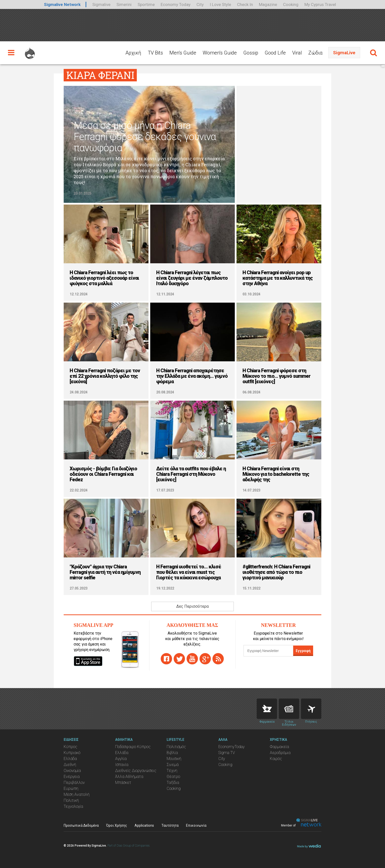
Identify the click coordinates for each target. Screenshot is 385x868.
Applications (144, 825)
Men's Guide (183, 53)
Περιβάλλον (74, 783)
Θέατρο (173, 777)
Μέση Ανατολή (77, 794)
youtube (192, 659)
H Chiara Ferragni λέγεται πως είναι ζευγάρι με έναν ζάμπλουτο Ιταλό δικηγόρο (192, 278)
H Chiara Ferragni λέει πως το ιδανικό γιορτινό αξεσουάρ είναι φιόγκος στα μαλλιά (104, 278)
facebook (166, 659)
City (200, 4)
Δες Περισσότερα (192, 606)
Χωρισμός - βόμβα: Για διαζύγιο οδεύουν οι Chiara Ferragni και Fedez (103, 474)
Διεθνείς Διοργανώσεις (136, 771)
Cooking (291, 4)
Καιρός (276, 759)
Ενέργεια (72, 777)
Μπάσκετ (123, 783)
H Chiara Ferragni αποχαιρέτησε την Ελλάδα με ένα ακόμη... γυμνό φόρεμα (192, 376)
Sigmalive (101, 4)
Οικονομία (72, 771)
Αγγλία (121, 759)
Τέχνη (172, 771)
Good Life (275, 53)
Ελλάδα (70, 759)
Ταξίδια (173, 783)
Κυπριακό (72, 753)
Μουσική (174, 759)
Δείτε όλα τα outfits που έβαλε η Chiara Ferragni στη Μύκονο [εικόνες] (191, 474)
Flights (311, 709)
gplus (205, 659)
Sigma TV (227, 753)
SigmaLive (344, 53)
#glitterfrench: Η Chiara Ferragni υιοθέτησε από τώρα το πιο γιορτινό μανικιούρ (276, 572)
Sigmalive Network (62, 4)
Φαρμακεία (279, 747)
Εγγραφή (303, 651)
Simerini (124, 4)
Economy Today (176, 4)
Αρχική (133, 53)
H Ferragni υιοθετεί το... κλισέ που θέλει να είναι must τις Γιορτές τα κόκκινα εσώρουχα (189, 572)
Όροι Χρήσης (117, 825)
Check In (245, 4)
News (289, 709)
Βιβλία (172, 753)
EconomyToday (232, 747)
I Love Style (220, 4)
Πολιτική (71, 800)
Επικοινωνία (196, 825)
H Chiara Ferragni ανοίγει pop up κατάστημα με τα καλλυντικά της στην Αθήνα (278, 278)
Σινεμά (173, 765)
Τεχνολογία (73, 806)
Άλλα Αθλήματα (129, 777)
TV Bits (155, 53)
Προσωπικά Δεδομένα (81, 825)
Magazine (268, 4)
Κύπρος (71, 747)
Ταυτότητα (170, 825)
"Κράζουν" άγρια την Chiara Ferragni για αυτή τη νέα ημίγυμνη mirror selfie (105, 572)
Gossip (251, 53)
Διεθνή (70, 765)
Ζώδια (315, 53)
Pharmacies (267, 709)
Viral (297, 53)
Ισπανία (122, 765)
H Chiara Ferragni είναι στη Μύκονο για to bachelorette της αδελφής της (276, 474)
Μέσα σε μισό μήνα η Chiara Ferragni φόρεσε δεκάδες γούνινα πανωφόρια (145, 137)
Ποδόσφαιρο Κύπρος (133, 747)
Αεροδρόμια (280, 753)
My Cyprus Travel (320, 4)
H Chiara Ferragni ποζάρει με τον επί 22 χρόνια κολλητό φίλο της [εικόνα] (105, 376)
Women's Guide (220, 53)
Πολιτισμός (176, 747)
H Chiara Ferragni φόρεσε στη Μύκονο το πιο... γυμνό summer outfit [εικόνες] (276, 376)
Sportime (146, 4)
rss (218, 659)
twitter (179, 659)
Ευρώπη (71, 788)
